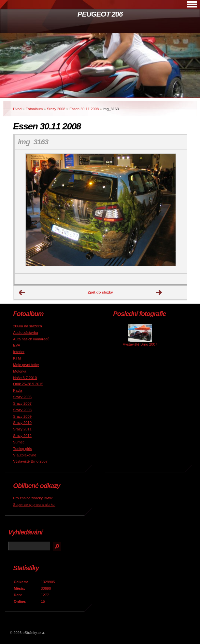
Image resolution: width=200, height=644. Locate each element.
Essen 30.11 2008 (84, 109)
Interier (19, 352)
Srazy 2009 (22, 416)
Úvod (17, 109)
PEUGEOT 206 (100, 14)
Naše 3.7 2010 (25, 378)
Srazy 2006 (22, 397)
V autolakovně (25, 455)
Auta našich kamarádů (31, 339)
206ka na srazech (27, 326)
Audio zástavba (26, 333)
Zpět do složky (100, 292)
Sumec (19, 442)
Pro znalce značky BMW (33, 498)
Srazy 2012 (22, 436)
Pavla (18, 390)
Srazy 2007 (22, 403)
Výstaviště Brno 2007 (30, 461)
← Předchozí (22, 293)
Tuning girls (22, 449)
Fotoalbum (34, 109)
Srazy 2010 (22, 423)
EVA (17, 345)
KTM (17, 358)
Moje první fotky (26, 365)
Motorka (20, 371)
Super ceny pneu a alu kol (34, 505)
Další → (159, 293)
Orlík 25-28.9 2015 (28, 384)
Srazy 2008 (56, 109)
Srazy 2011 (22, 429)
